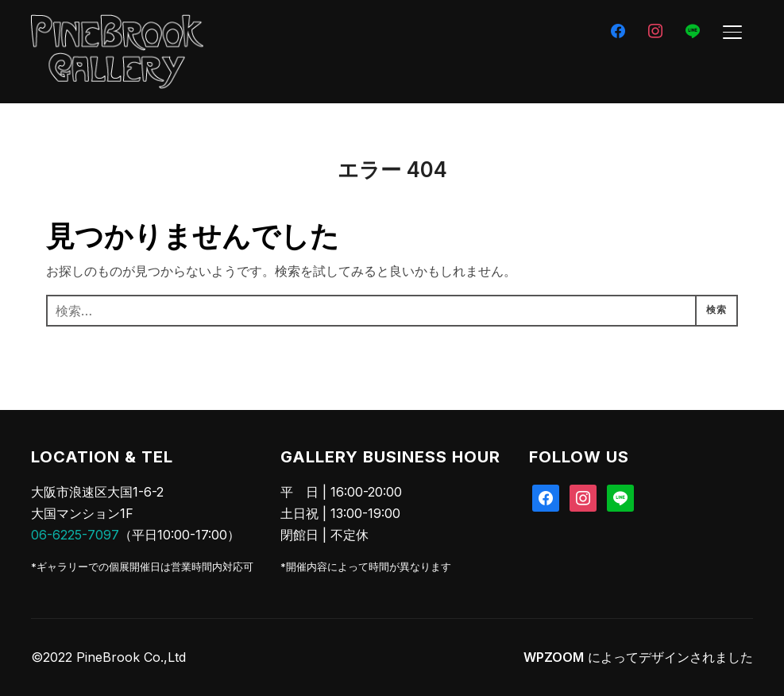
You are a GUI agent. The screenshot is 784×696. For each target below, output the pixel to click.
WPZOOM (554, 657)
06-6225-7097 (75, 535)
